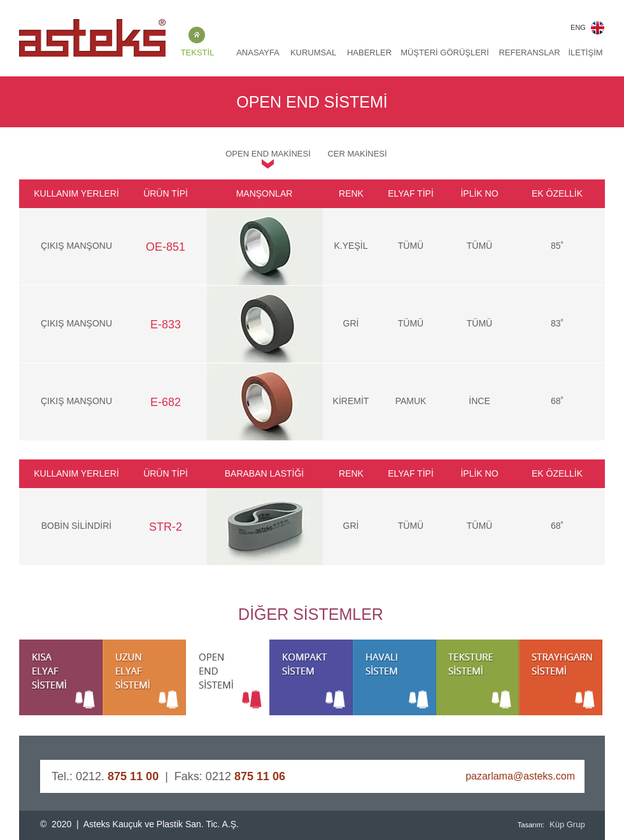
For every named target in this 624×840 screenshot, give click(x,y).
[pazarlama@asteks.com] (513, 776)
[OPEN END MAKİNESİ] (268, 154)
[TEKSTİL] (197, 53)
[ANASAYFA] (258, 53)
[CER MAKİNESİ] (357, 154)
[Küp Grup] (569, 825)
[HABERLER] (369, 53)
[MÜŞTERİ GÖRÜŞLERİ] (445, 53)
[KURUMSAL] (313, 53)
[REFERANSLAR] (529, 53)
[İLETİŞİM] (585, 53)
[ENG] (578, 28)
